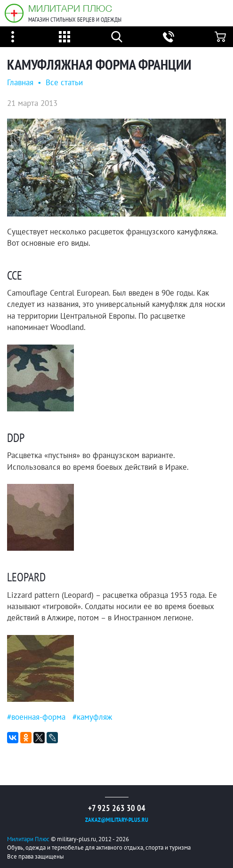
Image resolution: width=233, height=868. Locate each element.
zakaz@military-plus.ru (117, 820)
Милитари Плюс (70, 8)
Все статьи (64, 82)
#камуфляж (92, 717)
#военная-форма (36, 717)
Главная (20, 82)
